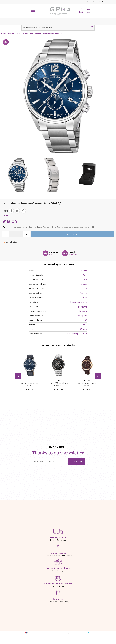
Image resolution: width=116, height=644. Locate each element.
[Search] (58, 28)
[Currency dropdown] (104, 2)
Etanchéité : (34, 307)
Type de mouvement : (38, 311)
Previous (18, 376)
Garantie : (33, 325)
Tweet (17, 211)
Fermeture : (34, 302)
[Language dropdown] (111, 2)
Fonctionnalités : (36, 334)
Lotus (5, 215)
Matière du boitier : (37, 289)
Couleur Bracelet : (36, 280)
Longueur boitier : (36, 320)
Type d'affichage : (36, 316)
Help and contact (94, 2)
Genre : (32, 271)
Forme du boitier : (36, 298)
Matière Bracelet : (37, 275)
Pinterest (23, 211)
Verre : (32, 329)
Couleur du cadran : (37, 284)
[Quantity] (16, 234)
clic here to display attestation (80, 633)
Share (11, 211)
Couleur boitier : (36, 293)
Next (98, 376)
